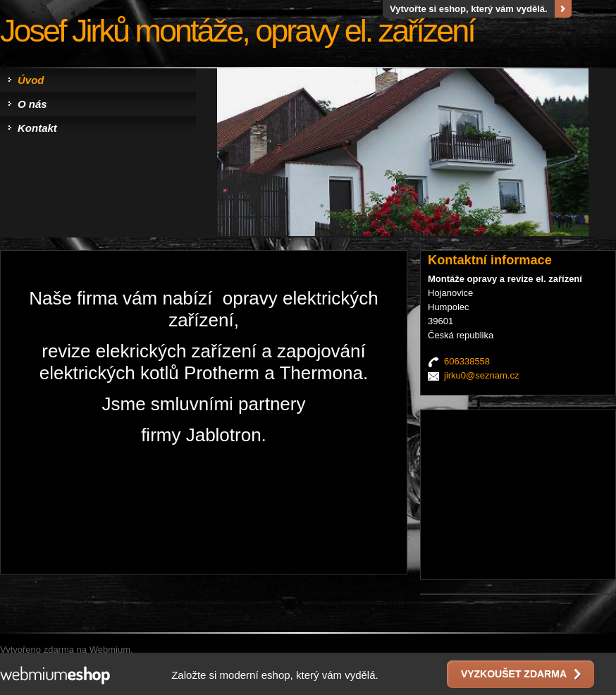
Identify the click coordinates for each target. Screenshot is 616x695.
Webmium (110, 650)
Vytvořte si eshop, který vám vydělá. (469, 9)
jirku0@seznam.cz (481, 375)
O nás (32, 104)
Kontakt (37, 128)
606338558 (467, 361)
